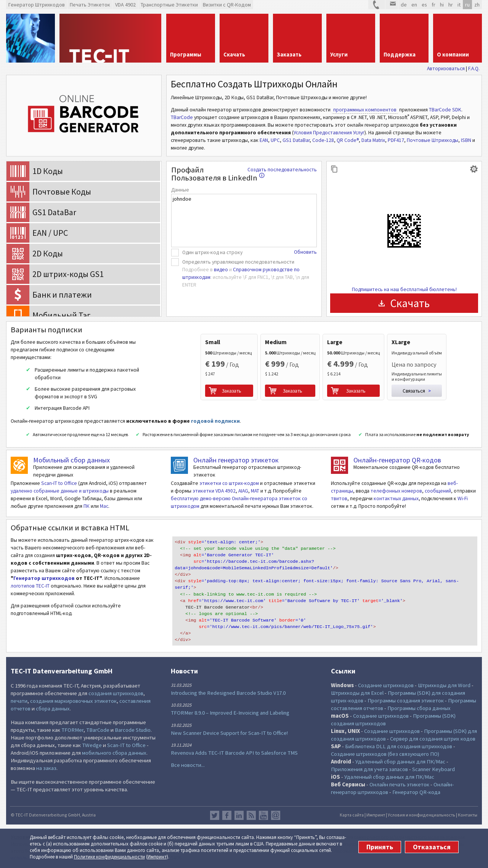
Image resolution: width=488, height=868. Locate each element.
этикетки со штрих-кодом (229, 483)
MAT (255, 491)
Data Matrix (373, 140)
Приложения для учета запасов (369, 769)
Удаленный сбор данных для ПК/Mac (400, 762)
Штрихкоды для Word (444, 685)
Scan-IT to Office (59, 483)
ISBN (466, 140)
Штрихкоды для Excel (357, 693)
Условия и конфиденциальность (421, 815)
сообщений (438, 491)
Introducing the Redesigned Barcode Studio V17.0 (228, 693)
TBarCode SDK (445, 110)
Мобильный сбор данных (71, 460)
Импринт (157, 857)
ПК (87, 506)
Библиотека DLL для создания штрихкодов (399, 746)
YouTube (263, 815)
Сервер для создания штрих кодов (433, 739)
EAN (264, 140)
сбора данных (53, 709)
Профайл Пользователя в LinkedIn (218, 174)
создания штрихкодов (116, 693)
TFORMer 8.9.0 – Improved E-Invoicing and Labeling (230, 713)
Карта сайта (352, 815)
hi (442, 5)
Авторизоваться (446, 68)
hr (451, 5)
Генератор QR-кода (416, 792)
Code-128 (323, 140)
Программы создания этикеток (406, 701)
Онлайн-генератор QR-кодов (397, 460)
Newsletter (276, 815)
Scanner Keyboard (433, 769)
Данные (180, 190)
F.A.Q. (474, 68)
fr (433, 5)
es (424, 5)
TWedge (92, 745)
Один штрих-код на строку (212, 252)
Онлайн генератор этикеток (236, 460)
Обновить (305, 252)
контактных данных (396, 498)
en (414, 5)
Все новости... (188, 765)
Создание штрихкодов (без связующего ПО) (385, 754)
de (404, 5)
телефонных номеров (396, 491)
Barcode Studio (133, 730)
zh (477, 5)
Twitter (215, 815)
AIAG (243, 491)
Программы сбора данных (419, 708)
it (459, 5)
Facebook (227, 815)
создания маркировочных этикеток (73, 701)
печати (19, 701)
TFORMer (72, 730)
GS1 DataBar (296, 140)
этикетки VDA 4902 (214, 491)
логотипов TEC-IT (30, 586)
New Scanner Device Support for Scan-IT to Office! (229, 733)
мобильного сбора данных (114, 753)
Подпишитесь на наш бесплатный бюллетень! (404, 289)
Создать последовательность (282, 170)
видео (221, 270)
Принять (380, 847)
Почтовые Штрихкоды (433, 140)
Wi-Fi (463, 498)
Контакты (468, 815)
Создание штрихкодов (386, 685)
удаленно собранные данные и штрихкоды (60, 491)
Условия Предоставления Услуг (329, 133)
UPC (275, 140)
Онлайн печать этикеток (399, 784)
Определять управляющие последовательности (238, 262)
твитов (339, 498)
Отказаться (432, 847)
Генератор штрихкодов (44, 578)
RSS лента (251, 815)
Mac (104, 506)
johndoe (244, 221)
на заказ (46, 768)
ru (467, 5)
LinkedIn (239, 815)
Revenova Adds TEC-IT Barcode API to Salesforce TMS (234, 753)
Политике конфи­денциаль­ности (109, 857)
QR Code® (348, 140)
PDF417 (396, 140)
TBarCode (182, 117)
